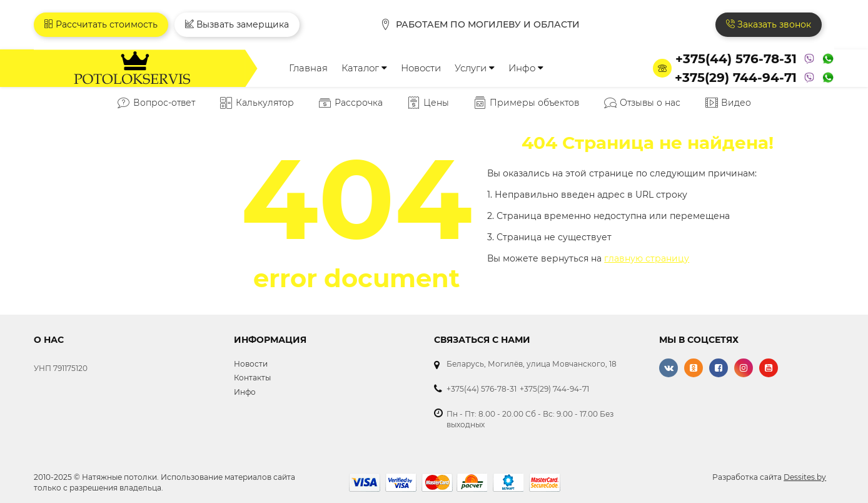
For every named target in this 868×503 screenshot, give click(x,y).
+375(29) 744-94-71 (736, 78)
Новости (421, 68)
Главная (308, 68)
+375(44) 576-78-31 (736, 59)
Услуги (475, 68)
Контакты (252, 378)
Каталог (364, 68)
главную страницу (647, 258)
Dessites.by (805, 477)
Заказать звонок (769, 24)
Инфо (526, 68)
